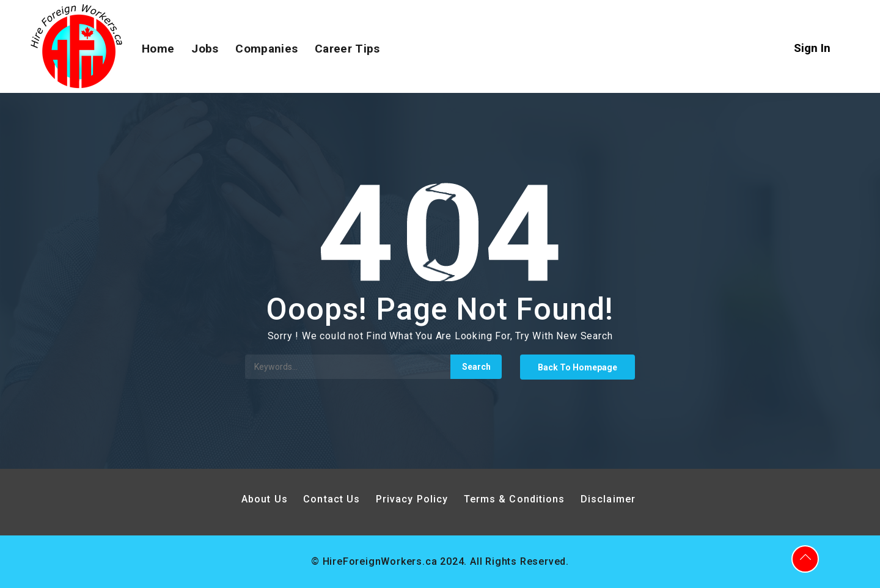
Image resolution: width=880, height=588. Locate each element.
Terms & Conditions (515, 499)
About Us (265, 499)
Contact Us (332, 499)
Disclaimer (608, 499)
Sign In (812, 48)
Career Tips (347, 49)
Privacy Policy (414, 499)
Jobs (205, 49)
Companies (266, 49)
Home (158, 49)
